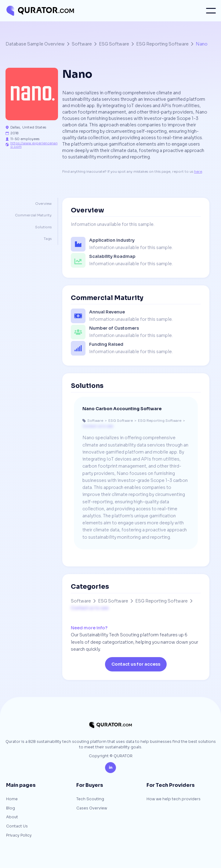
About (12, 817)
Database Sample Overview (35, 44)
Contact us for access (136, 664)
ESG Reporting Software (162, 44)
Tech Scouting (90, 799)
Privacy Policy (19, 836)
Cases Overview (92, 808)
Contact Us (17, 826)
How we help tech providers (174, 799)
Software (82, 44)
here (198, 172)
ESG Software (114, 44)
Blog (11, 808)
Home (12, 799)
